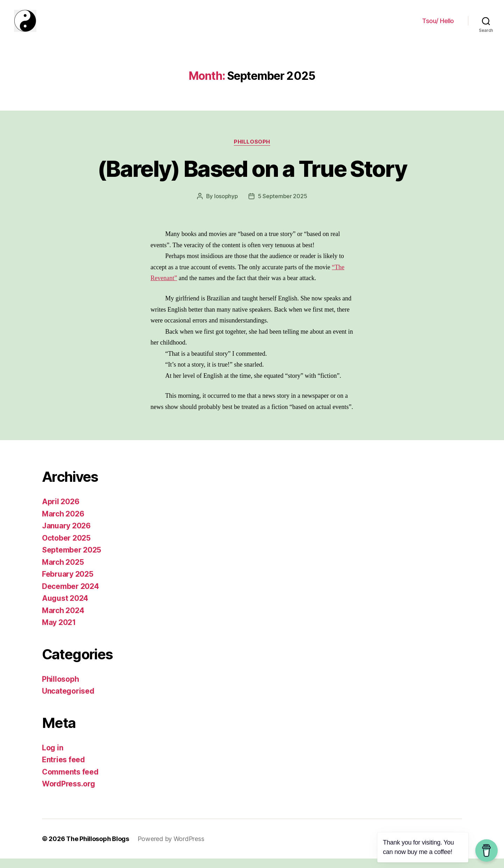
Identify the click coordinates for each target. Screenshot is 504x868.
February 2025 (68, 584)
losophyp (226, 206)
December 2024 (71, 596)
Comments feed (70, 781)
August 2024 (65, 608)
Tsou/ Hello (438, 25)
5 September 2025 (283, 206)
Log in (52, 757)
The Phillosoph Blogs (98, 848)
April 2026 (61, 511)
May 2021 (59, 632)
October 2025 (66, 547)
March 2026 (63, 523)
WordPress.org (69, 793)
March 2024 (63, 620)
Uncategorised (68, 700)
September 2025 (72, 559)
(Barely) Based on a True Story (252, 178)
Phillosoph (252, 151)
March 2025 (63, 572)
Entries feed (64, 769)
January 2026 (66, 535)
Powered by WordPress (171, 848)
